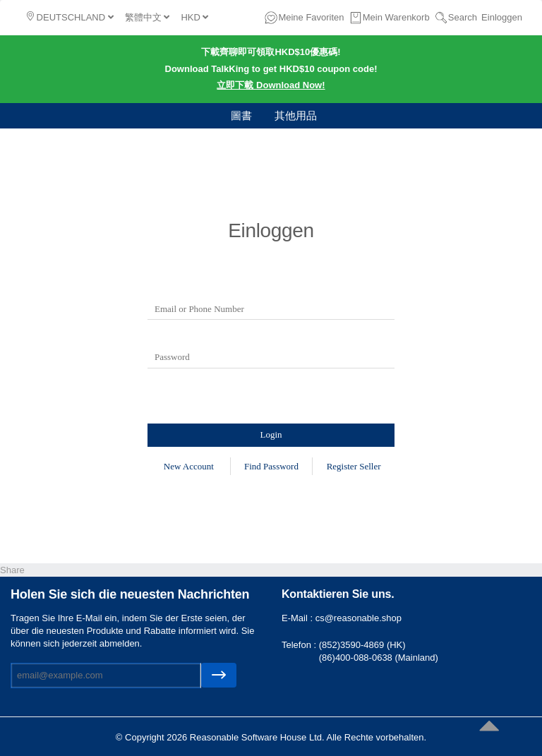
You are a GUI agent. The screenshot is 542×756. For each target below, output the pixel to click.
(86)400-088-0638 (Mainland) (379, 658)
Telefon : (300, 645)
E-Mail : (299, 618)
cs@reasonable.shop (359, 618)
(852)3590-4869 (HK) (362, 645)
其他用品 (296, 115)
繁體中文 (147, 17)
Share (12, 570)
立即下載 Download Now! (271, 85)
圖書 (241, 115)
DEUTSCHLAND (70, 17)
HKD (194, 17)
